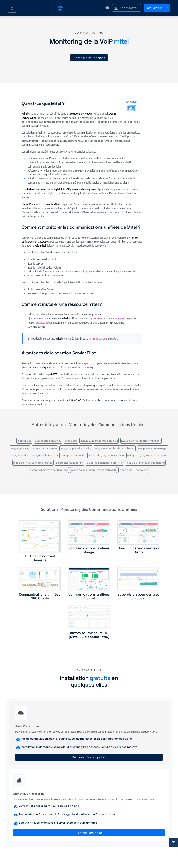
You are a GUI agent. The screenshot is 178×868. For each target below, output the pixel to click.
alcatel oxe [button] (24, 441)
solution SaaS (74, 400)
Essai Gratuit (157, 8)
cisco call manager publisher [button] (105, 463)
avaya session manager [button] (153, 448)
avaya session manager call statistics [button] (35, 455)
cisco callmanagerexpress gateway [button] (94, 470)
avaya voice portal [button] (74, 455)
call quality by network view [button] (106, 455)
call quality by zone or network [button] (147, 455)
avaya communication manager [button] (141, 441)
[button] (127, 8)
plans (100, 400)
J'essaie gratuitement (89, 58)
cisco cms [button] (126, 470)
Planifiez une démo (89, 833)
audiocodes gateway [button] (48, 441)
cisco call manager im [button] (70, 463)
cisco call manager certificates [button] (33, 463)
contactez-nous (115, 400)
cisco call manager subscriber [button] (49, 470)
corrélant (30, 374)
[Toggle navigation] (12, 9)
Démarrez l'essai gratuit (89, 757)
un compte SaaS (93, 315)
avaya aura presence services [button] (99, 441)
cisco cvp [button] (142, 470)
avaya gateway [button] (20, 448)
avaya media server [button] (45, 448)
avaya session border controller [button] (115, 448)
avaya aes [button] (71, 441)
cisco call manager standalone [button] (146, 463)
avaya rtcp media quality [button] (76, 448)
